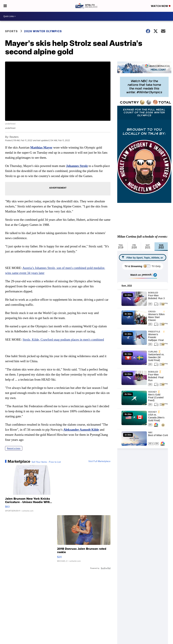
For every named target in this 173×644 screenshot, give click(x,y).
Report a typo (14, 448)
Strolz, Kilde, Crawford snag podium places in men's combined (63, 340)
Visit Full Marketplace (99, 461)
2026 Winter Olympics (43, 31)
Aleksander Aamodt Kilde (81, 430)
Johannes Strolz (77, 166)
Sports (11, 31)
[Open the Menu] (5, 6)
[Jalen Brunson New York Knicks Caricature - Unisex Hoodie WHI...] (32, 490)
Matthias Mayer (41, 147)
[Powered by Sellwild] (106, 568)
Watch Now (161, 6)
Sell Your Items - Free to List (46, 462)
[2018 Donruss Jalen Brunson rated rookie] (84, 540)
